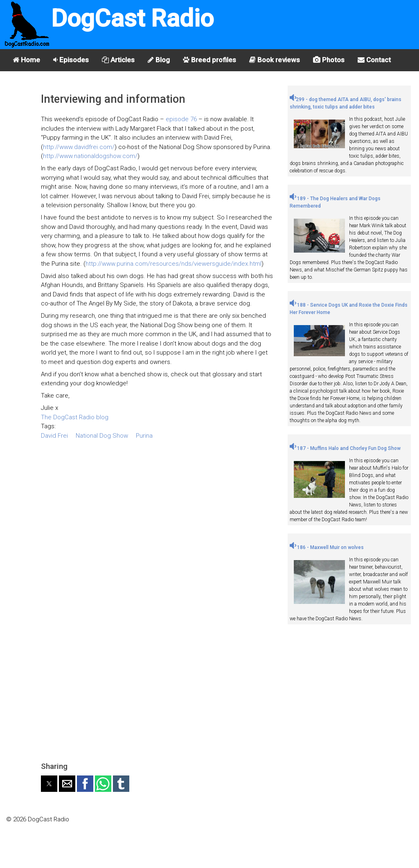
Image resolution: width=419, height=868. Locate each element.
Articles (118, 60)
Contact (374, 60)
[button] (49, 784)
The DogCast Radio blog (75, 417)
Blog (159, 60)
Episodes (71, 60)
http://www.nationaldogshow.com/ (90, 156)
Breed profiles (209, 60)
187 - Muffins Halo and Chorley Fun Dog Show (345, 448)
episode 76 (181, 119)
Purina (144, 436)
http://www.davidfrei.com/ (79, 147)
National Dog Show (102, 436)
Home (26, 60)
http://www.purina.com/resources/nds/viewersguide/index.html (173, 264)
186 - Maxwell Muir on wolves (327, 547)
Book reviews (275, 60)
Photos (329, 60)
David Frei (54, 436)
